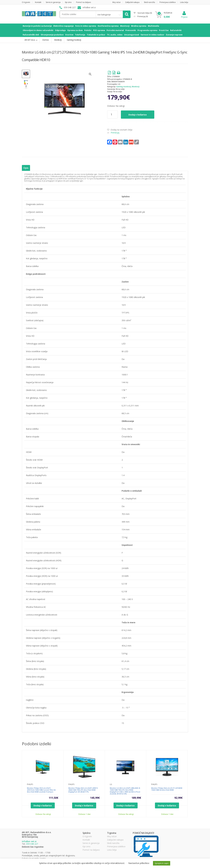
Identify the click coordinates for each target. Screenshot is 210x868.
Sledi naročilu (149, 2)
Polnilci (88, 30)
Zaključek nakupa (132, 2)
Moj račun (117, 2)
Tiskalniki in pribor (96, 35)
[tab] (26, 168)
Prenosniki (131, 30)
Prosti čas (164, 30)
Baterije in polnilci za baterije (37, 26)
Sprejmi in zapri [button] (162, 863)
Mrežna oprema (139, 26)
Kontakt (38, 2)
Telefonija (80, 35)
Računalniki (176, 30)
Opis (26, 168)
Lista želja (184, 2)
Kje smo (68, 2)
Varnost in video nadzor (152, 35)
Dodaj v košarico (138, 115)
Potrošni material (115, 30)
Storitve (69, 35)
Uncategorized (132, 35)
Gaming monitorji (124, 87)
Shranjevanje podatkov (52, 35)
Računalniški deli (31, 35)
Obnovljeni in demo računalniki (38, 30)
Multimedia (153, 26)
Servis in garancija (53, 2)
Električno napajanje (64, 26)
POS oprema (99, 30)
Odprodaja (60, 30)
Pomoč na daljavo (84, 2)
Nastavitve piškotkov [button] (139, 863)
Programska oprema (147, 30)
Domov (45, 40)
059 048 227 (32, 844)
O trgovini (26, 2)
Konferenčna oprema (108, 26)
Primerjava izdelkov (168, 2)
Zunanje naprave (174, 35)
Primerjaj (142, 16)
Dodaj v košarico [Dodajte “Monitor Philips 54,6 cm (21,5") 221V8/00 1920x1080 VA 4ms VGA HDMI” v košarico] (167, 805)
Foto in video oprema (86, 26)
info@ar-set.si (29, 841)
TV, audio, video (115, 35)
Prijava (184, 15)
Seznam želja (143, 13)
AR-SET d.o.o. (30, 40)
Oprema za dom (75, 30)
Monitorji (125, 26)
